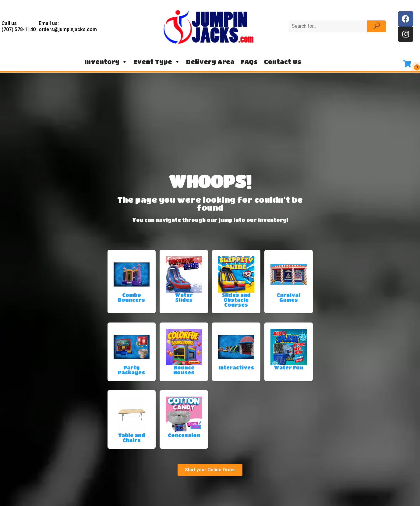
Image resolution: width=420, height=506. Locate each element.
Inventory (106, 62)
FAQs (249, 62)
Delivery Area (210, 62)
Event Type (157, 62)
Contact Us (282, 62)
